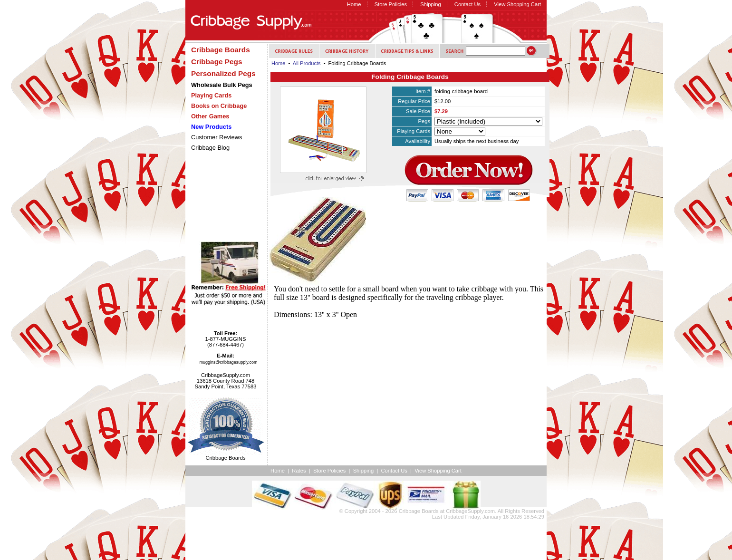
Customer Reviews (217, 137)
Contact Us (467, 4)
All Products (307, 63)
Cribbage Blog (210, 148)
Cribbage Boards (419, 511)
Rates (299, 471)
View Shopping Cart (517, 4)
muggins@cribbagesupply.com (229, 362)
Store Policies (391, 4)
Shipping (431, 4)
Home (354, 4)
